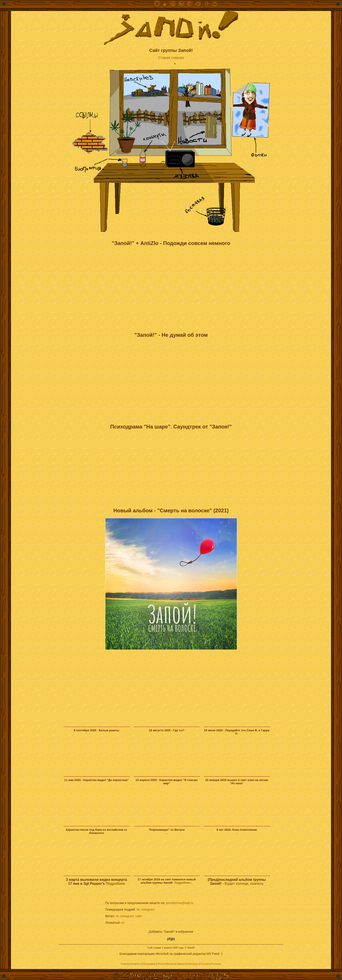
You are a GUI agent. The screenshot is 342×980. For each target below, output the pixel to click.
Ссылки (205, 964)
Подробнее (115, 884)
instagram (148, 909)
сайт (139, 916)
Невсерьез (193, 964)
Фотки (161, 964)
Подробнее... (183, 883)
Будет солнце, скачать (244, 884)
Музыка (171, 964)
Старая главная (171, 58)
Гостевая (216, 964)
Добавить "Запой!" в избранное (171, 932)
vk (138, 909)
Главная (125, 964)
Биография (150, 964)
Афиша (181, 964)
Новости (137, 964)
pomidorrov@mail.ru (180, 903)
